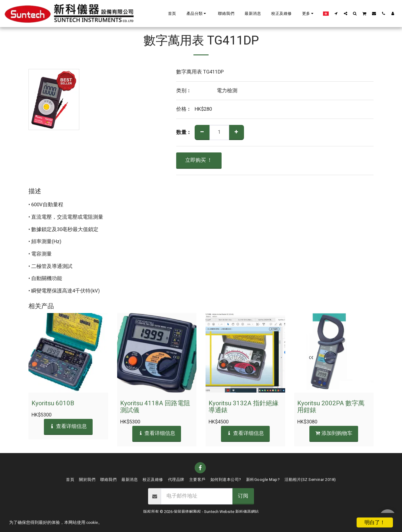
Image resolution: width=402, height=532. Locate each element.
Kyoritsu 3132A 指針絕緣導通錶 (244, 407)
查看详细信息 (68, 426)
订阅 (243, 496)
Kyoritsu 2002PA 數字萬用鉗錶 (331, 407)
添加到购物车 (334, 433)
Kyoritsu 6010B (53, 403)
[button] (197, 14)
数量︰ (184, 133)
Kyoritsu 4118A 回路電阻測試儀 (155, 407)
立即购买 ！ (199, 160)
